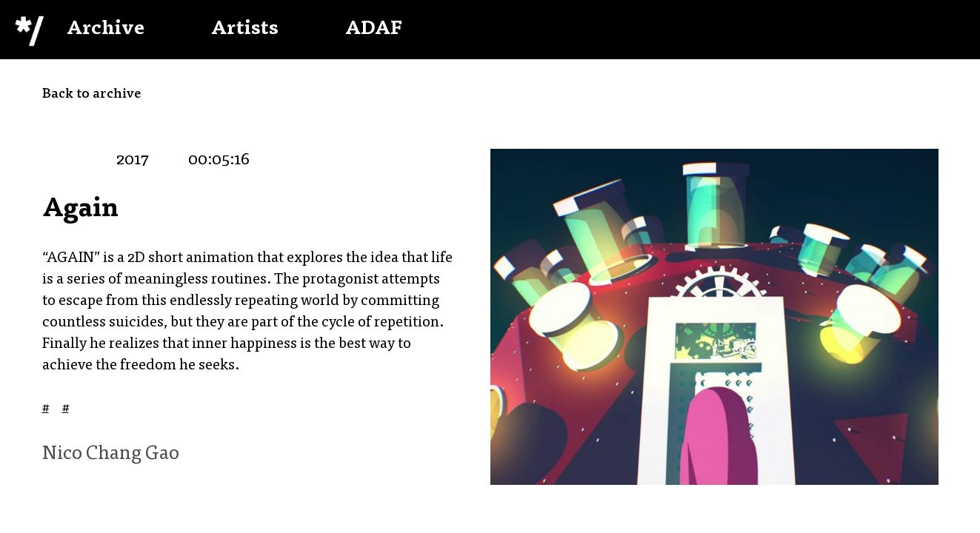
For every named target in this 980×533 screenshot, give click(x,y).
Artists (245, 30)
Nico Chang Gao (111, 455)
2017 (133, 161)
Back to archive (91, 95)
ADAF (374, 30)
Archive (106, 30)
